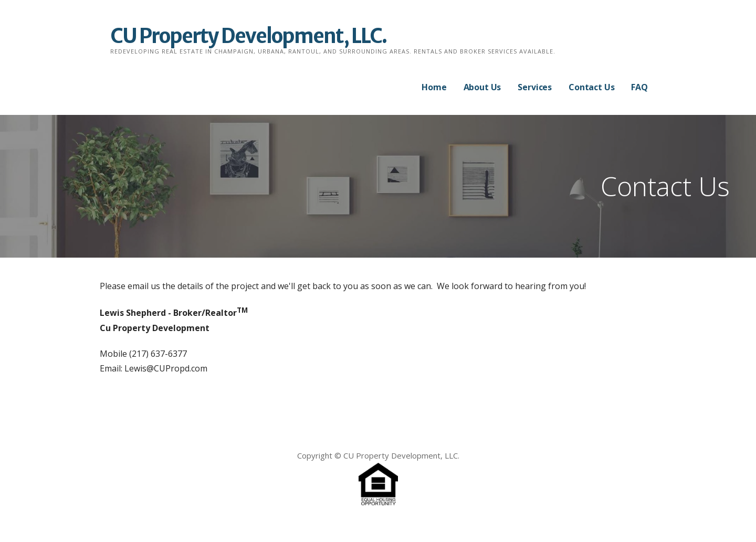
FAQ (639, 87)
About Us (482, 87)
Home (434, 87)
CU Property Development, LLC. (248, 36)
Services (535, 87)
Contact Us (591, 87)
